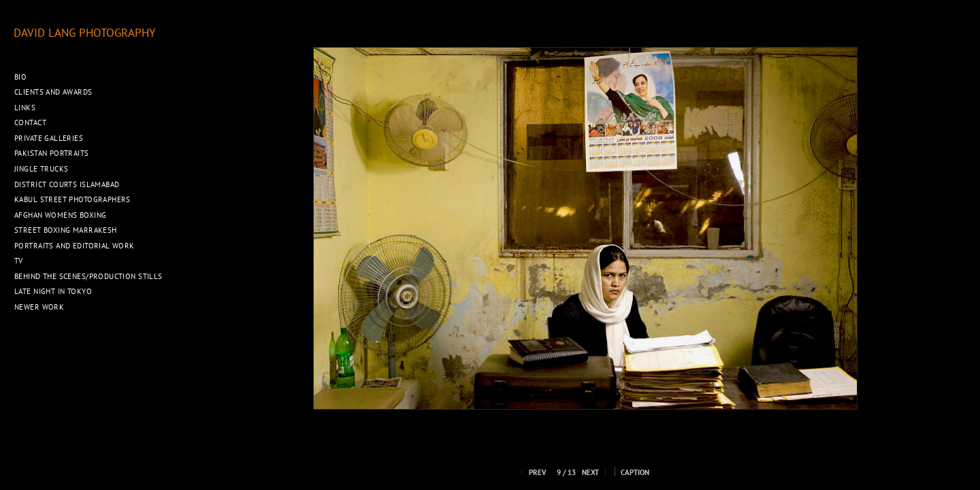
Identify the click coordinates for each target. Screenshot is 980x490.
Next (596, 473)
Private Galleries (49, 138)
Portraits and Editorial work (75, 246)
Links (25, 108)
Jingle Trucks (41, 169)
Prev (532, 473)
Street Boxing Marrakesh (66, 230)
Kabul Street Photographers (72, 199)
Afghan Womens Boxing (60, 215)
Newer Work (39, 307)
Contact (30, 122)
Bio (20, 77)
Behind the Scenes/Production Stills (88, 276)
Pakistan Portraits (52, 153)
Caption (635, 472)
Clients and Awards (53, 92)
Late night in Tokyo (53, 291)
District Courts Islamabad (67, 184)
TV (19, 261)
